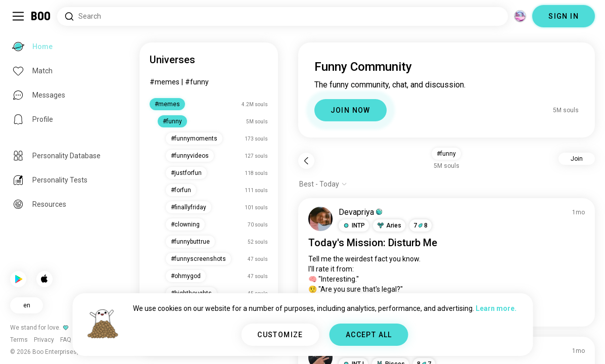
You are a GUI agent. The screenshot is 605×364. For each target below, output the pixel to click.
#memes (165, 82)
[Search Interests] (283, 16)
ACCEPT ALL (369, 335)
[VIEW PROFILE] (320, 219)
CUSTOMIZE (280, 335)
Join (577, 159)
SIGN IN (564, 16)
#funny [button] (446, 154)
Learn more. (496, 308)
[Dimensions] (520, 16)
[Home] (41, 16)
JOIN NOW (351, 110)
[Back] (306, 161)
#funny (197, 82)
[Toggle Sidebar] (18, 16)
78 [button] (421, 225)
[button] (354, 225)
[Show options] (323, 184)
